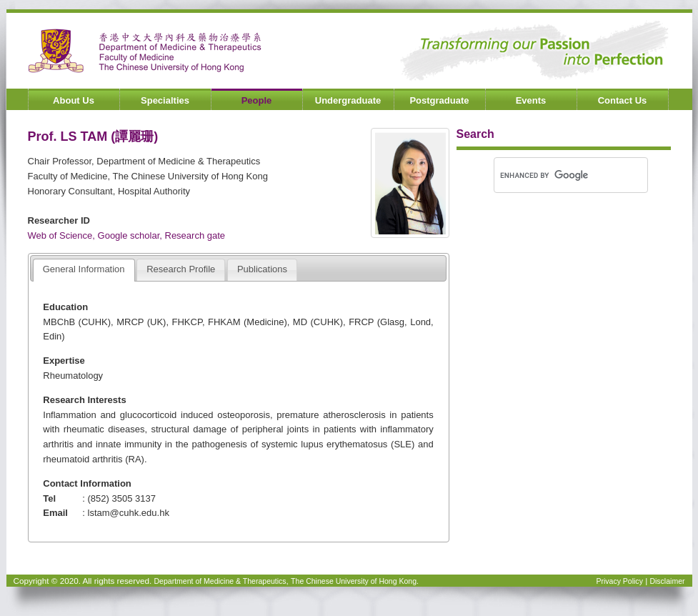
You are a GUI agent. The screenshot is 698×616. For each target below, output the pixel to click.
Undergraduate (348, 100)
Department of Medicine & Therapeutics (220, 581)
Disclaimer (667, 581)
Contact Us (623, 100)
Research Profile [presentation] (181, 269)
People (257, 100)
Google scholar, (131, 235)
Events (531, 100)
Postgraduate (439, 100)
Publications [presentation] (262, 269)
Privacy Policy (619, 581)
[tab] (84, 270)
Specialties (165, 100)
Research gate (195, 235)
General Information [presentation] (84, 269)
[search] (548, 175)
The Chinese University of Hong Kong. (355, 581)
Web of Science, (63, 235)
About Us (74, 100)
